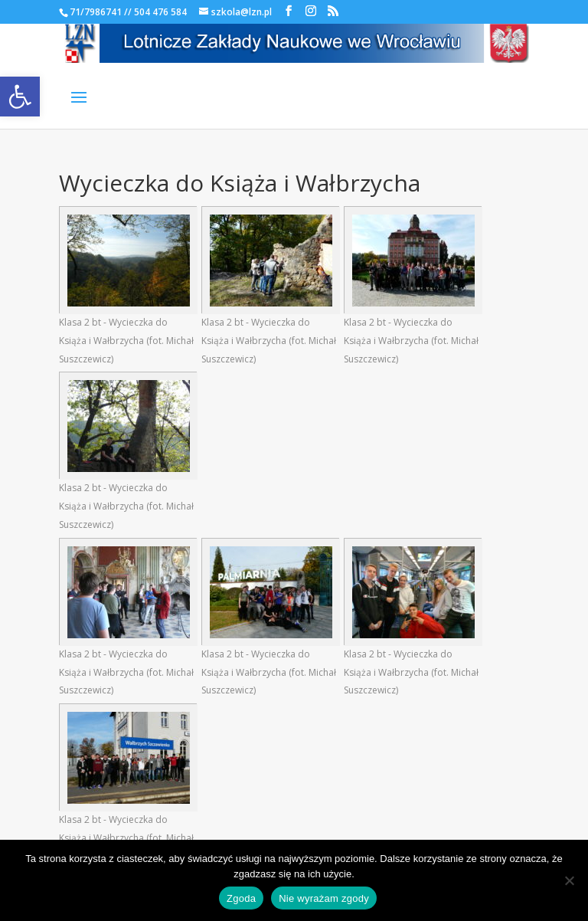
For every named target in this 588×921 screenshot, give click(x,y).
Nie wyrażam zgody (324, 898)
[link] (20, 97)
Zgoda (241, 898)
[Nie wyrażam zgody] (569, 880)
